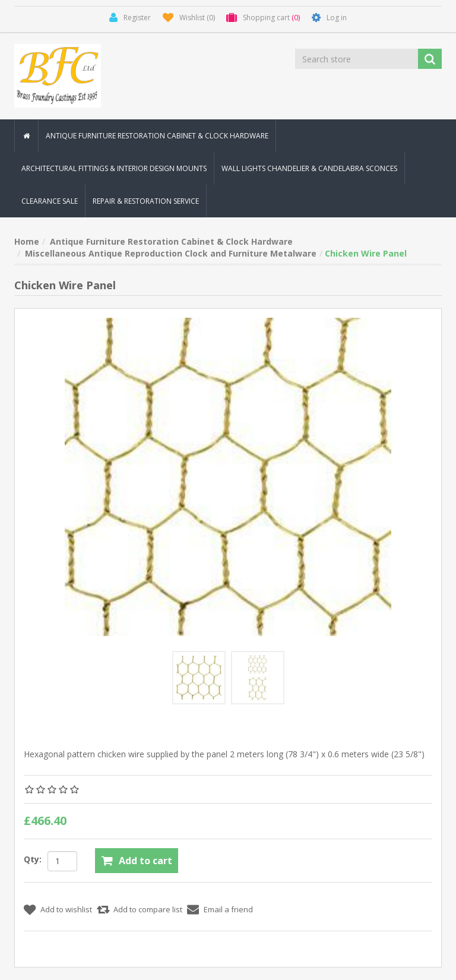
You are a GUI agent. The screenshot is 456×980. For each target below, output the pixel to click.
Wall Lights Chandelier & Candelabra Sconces (309, 168)
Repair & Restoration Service (146, 201)
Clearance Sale (50, 201)
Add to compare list (148, 910)
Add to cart (145, 861)
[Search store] (357, 59)
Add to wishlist (66, 910)
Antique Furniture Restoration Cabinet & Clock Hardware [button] (157, 136)
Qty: (33, 859)
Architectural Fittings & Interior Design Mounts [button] (114, 168)
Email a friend (228, 910)
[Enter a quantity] (62, 861)
